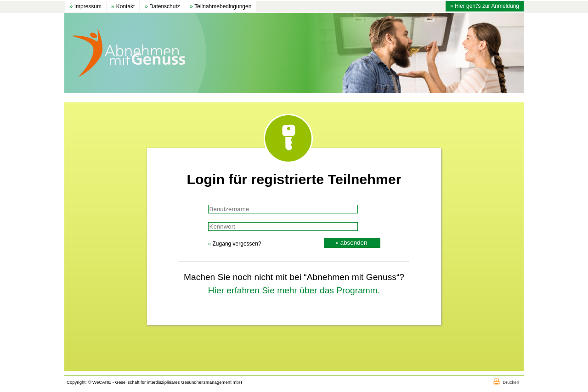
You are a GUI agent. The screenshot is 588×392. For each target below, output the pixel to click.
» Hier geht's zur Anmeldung (485, 6)
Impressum (85, 6)
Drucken (511, 382)
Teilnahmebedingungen (221, 6)
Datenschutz (162, 6)
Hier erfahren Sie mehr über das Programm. (294, 290)
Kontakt (123, 6)
